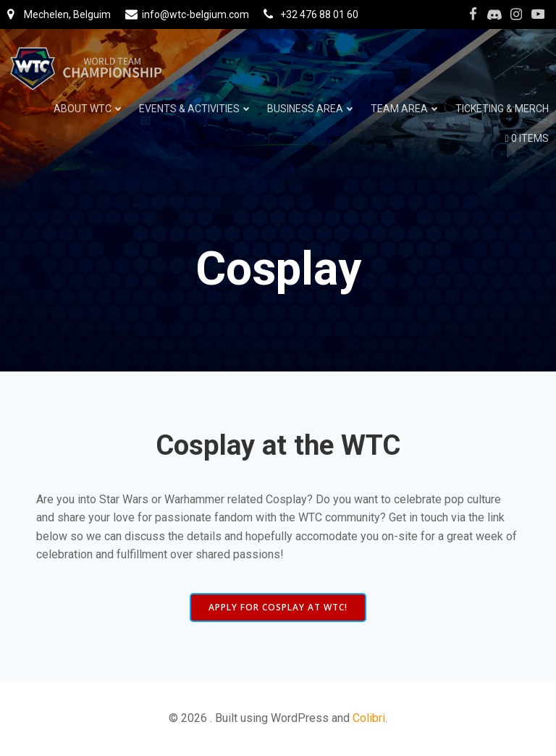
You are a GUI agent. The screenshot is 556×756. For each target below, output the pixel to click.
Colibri (369, 718)
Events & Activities (196, 109)
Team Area (406, 109)
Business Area (312, 109)
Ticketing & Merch (502, 109)
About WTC (89, 109)
